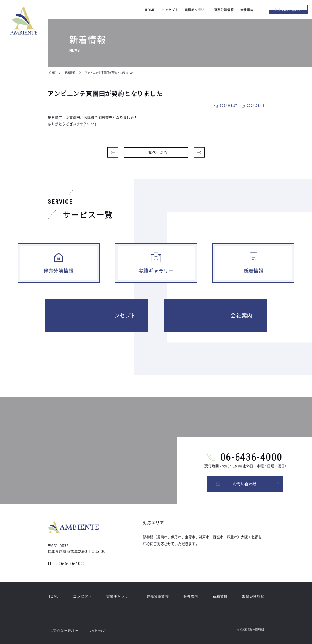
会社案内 (191, 596)
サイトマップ (97, 630)
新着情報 (220, 596)
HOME (53, 596)
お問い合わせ (253, 596)
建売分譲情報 (158, 596)
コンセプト (82, 596)
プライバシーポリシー (65, 630)
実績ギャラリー (119, 596)
